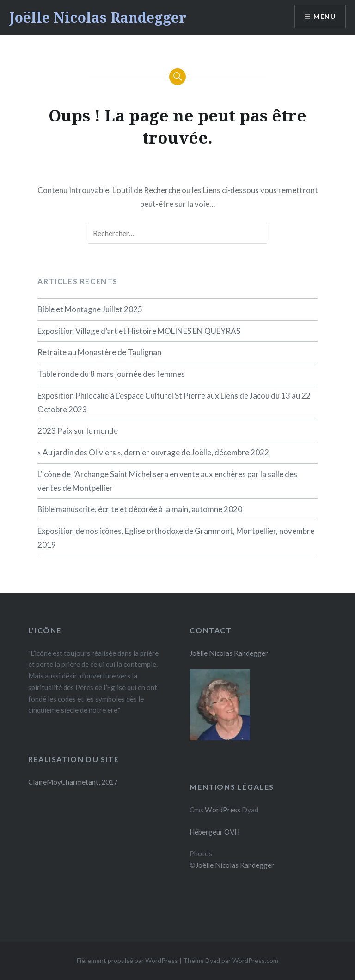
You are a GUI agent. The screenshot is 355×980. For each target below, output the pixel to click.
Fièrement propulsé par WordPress (127, 960)
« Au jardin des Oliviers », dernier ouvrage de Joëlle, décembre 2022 (153, 452)
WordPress (223, 810)
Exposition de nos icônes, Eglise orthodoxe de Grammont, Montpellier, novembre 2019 (176, 538)
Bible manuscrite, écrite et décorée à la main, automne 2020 (140, 509)
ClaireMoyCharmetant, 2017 (73, 782)
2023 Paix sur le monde (78, 431)
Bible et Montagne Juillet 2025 (90, 309)
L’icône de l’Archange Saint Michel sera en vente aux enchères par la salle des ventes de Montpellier (167, 481)
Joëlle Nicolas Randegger (98, 17)
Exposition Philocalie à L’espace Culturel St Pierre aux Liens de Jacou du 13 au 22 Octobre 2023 (174, 402)
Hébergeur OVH (214, 832)
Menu (324, 16)
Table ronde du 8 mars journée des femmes (111, 374)
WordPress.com (255, 960)
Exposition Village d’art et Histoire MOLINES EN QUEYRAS (139, 331)
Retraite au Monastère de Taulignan (99, 352)
